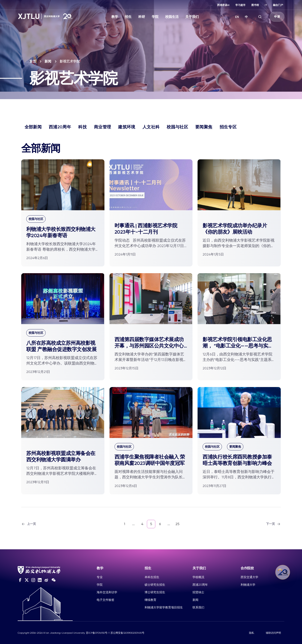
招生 (128, 17)
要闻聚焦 (204, 127)
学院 (155, 17)
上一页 (29, 524)
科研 (142, 17)
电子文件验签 (106, 600)
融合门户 (278, 5)
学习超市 (240, 5)
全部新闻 (33, 127)
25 (177, 524)
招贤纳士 (198, 592)
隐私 (252, 633)
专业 (100, 577)
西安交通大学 (249, 577)
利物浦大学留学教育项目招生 (164, 607)
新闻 (48, 61)
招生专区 (228, 127)
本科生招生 (152, 577)
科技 (82, 127)
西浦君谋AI (223, 5)
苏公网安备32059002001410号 (127, 633)
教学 (115, 17)
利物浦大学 (248, 585)
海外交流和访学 (107, 592)
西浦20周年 (60, 127)
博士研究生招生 (155, 592)
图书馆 (255, 5)
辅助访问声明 (273, 633)
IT (266, 5)
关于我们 (192, 17)
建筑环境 (127, 127)
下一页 (273, 524)
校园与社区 (177, 127)
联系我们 (198, 607)
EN (237, 17)
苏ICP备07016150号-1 (98, 633)
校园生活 (172, 17)
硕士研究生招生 (155, 585)
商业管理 (102, 127)
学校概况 (198, 577)
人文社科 (151, 127)
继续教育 (150, 600)
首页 (33, 61)
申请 (277, 17)
